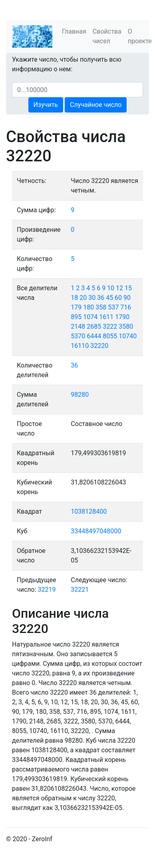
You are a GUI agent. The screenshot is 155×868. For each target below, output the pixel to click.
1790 (122, 317)
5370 (78, 336)
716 (126, 307)
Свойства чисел (107, 36)
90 (127, 298)
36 (101, 298)
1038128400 (89, 511)
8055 (110, 336)
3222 (110, 327)
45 (109, 298)
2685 (94, 327)
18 (74, 298)
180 (88, 307)
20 (83, 298)
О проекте (140, 36)
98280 (80, 395)
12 (119, 288)
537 (113, 307)
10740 (128, 336)
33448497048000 (96, 531)
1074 (90, 317)
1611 (106, 317)
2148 (78, 327)
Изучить (46, 105)
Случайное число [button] (96, 105)
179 (76, 307)
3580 (126, 327)
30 (92, 298)
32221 (80, 590)
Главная (74, 31)
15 (128, 288)
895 (76, 317)
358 (101, 307)
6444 (94, 336)
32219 (47, 590)
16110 (80, 346)
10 (111, 288)
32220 (99, 346)
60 (118, 298)
